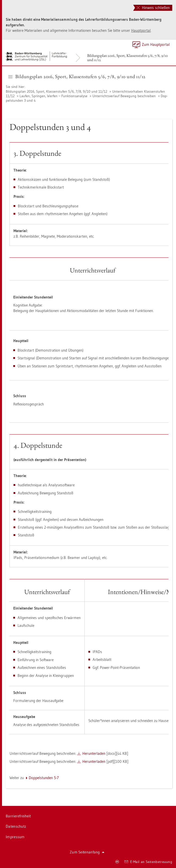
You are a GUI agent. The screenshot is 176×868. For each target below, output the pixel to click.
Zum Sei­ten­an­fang (87, 852)
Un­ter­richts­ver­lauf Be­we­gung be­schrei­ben (124, 96)
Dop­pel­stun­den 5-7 (44, 778)
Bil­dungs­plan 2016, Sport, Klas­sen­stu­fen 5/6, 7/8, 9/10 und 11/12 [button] (77, 76)
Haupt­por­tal (141, 30)
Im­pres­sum (15, 837)
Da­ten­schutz (16, 826)
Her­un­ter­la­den (94, 753)
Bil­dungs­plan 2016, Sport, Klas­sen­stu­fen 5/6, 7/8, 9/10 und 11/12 (127, 58)
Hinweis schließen (153, 8)
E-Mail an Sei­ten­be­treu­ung (148, 862)
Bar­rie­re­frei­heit (18, 816)
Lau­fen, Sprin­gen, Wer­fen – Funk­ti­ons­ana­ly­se (53, 96)
